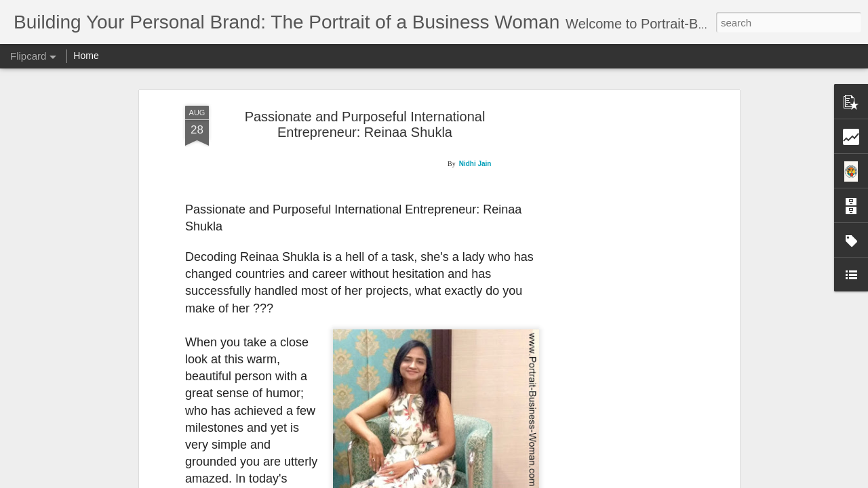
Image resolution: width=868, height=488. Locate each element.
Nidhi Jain (475, 164)
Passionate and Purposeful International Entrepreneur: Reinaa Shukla (365, 124)
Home (86, 56)
